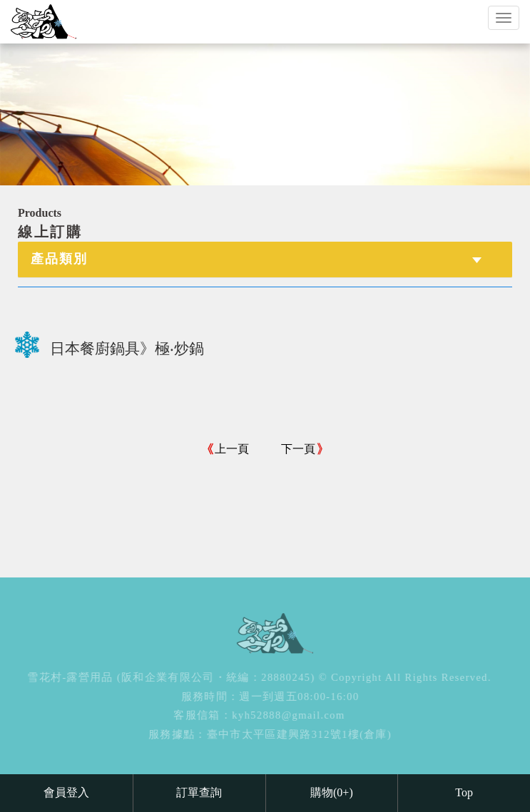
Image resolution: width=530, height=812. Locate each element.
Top (464, 792)
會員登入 (66, 792)
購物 (332, 792)
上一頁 (232, 449)
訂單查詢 (199, 792)
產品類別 (59, 259)
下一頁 (298, 449)
